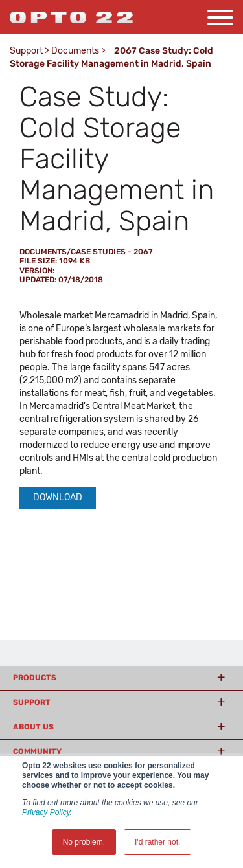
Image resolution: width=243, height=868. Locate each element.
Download (58, 497)
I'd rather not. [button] (157, 842)
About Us (33, 727)
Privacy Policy (46, 812)
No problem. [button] (84, 842)
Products (35, 678)
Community (37, 751)
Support (26, 51)
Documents (75, 51)
